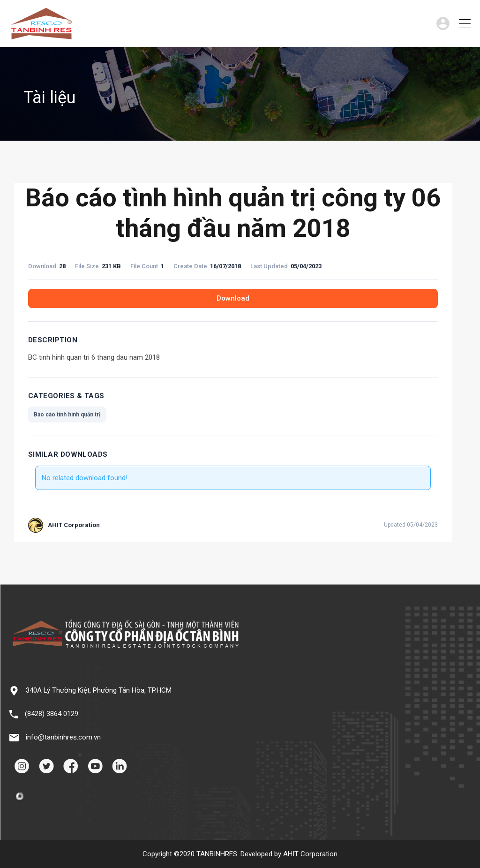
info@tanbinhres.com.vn (63, 737)
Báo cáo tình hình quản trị (67, 415)
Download (233, 298)
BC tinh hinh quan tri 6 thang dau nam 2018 (94, 357)
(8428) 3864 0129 (52, 714)
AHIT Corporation (310, 854)
